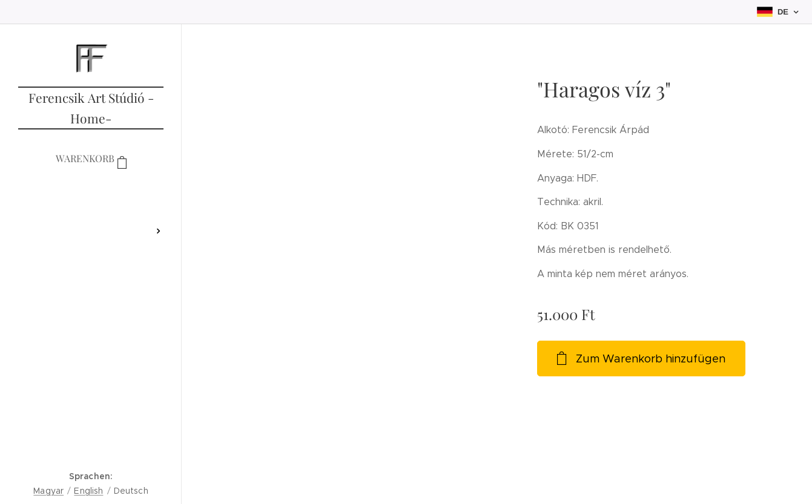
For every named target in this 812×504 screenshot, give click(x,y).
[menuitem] (91, 195)
